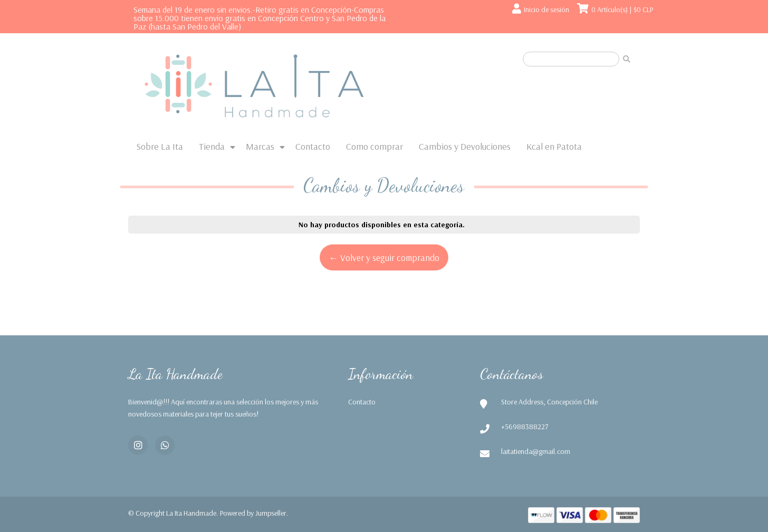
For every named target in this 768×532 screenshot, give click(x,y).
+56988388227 (525, 427)
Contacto (313, 146)
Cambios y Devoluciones (465, 146)
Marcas (260, 146)
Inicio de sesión (546, 9)
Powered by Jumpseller (253, 513)
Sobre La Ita (160, 146)
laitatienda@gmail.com (536, 451)
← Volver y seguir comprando (384, 257)
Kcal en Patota (554, 146)
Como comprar (375, 146)
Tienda (212, 146)
